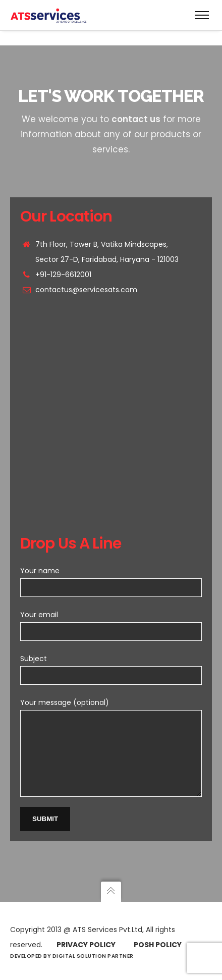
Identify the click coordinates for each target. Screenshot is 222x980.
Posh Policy (158, 945)
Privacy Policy (86, 945)
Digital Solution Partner (93, 956)
